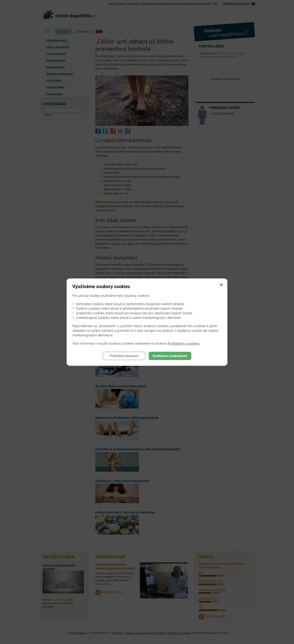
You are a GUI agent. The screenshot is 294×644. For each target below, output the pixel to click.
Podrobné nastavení (124, 356)
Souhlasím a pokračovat (170, 356)
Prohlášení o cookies (184, 343)
